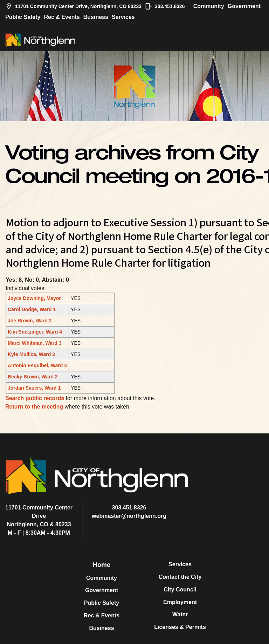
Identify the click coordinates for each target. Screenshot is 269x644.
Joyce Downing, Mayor (34, 298)
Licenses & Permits (180, 627)
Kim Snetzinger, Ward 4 (35, 332)
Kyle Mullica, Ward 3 (31, 354)
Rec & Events (62, 17)
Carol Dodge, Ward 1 (32, 309)
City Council (180, 590)
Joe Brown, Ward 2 (30, 321)
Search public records (35, 398)
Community (209, 6)
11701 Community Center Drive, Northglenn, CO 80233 (73, 6)
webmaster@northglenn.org (129, 516)
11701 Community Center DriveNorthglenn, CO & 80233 (39, 516)
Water (180, 614)
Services (123, 17)
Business (96, 17)
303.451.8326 (165, 6)
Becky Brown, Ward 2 (33, 377)
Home (102, 565)
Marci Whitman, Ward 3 (35, 343)
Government (244, 6)
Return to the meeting (34, 407)
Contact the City (180, 577)
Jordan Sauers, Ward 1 (34, 388)
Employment (180, 602)
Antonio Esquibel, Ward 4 (37, 365)
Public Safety (23, 17)
